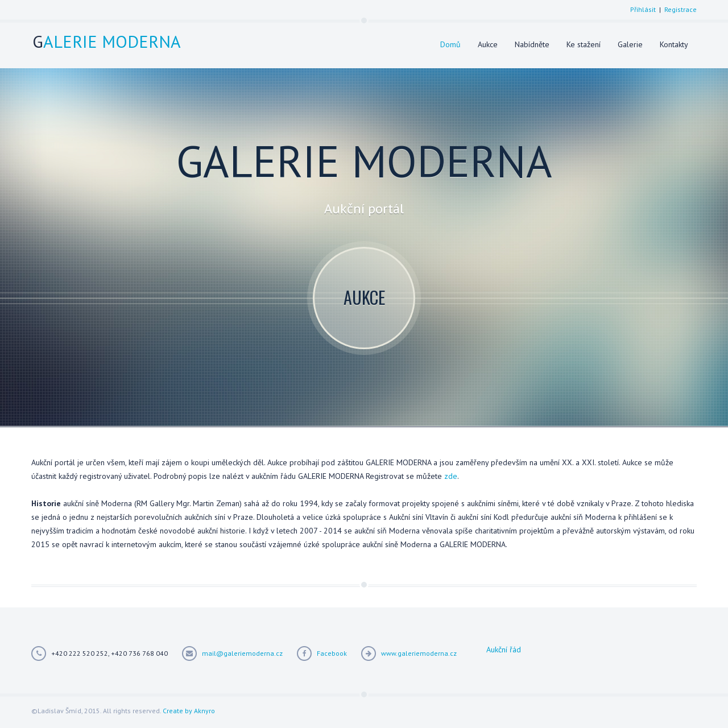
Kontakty (674, 44)
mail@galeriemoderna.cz (242, 653)
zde (451, 476)
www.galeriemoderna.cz (419, 653)
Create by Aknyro (189, 711)
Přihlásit (643, 9)
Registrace (681, 9)
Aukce (488, 44)
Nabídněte (532, 44)
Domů (450, 44)
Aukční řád (504, 650)
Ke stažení (584, 44)
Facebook (332, 653)
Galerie (630, 44)
